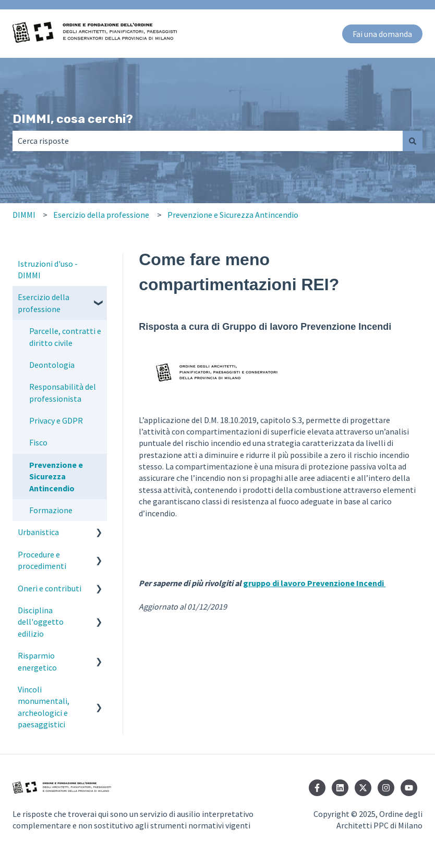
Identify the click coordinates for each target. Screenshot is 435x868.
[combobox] (208, 141)
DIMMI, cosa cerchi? (73, 119)
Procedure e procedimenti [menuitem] (42, 560)
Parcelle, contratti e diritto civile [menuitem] (65, 337)
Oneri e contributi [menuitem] (50, 588)
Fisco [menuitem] (38, 442)
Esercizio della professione (101, 215)
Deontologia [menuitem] (52, 365)
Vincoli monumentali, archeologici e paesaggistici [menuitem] (44, 707)
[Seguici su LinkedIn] (340, 788)
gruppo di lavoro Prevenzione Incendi (314, 583)
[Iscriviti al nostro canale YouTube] (409, 788)
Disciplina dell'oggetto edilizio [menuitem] (41, 622)
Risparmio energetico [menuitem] (37, 661)
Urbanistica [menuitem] (38, 532)
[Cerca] (413, 141)
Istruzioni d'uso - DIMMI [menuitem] (48, 269)
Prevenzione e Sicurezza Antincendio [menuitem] (56, 476)
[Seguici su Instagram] (386, 788)
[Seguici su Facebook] (317, 788)
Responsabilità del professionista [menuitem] (63, 392)
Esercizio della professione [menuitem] (44, 303)
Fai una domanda (382, 34)
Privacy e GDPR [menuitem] (56, 420)
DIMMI (24, 215)
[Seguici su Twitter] (363, 788)
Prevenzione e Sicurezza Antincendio (233, 215)
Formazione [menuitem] (51, 510)
